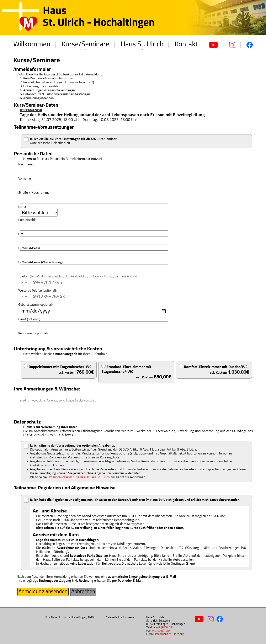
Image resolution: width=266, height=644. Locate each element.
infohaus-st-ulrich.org (169, 634)
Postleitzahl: (27, 220)
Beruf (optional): (30, 319)
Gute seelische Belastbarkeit (74, 141)
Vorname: (25, 179)
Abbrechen (83, 592)
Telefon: (78, 277)
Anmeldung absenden (43, 592)
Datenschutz (113, 618)
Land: (22, 207)
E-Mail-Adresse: (30, 248)
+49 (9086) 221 (165, 627)
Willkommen (32, 45)
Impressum (130, 618)
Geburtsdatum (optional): (36, 305)
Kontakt (186, 45)
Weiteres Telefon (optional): (37, 291)
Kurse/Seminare (85, 45)
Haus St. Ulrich (142, 45)
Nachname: (26, 165)
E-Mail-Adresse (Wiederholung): (41, 262)
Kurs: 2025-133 (31, 110)
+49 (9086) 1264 (161, 631)
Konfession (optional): (33, 334)
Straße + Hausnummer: (35, 193)
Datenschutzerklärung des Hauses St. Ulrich (79, 477)
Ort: (21, 234)
